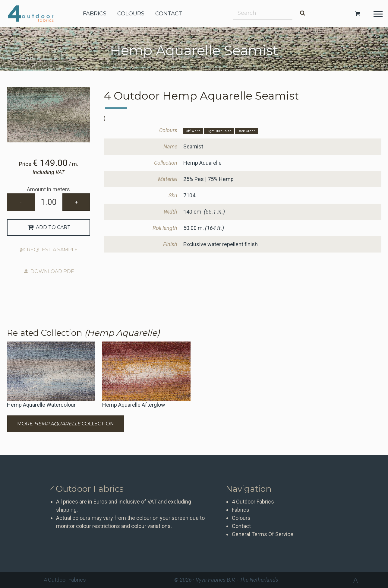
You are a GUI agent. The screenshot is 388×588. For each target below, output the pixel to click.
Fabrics (241, 510)
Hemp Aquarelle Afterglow (134, 405)
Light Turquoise (219, 131)
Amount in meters (48, 189)
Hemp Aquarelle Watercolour (41, 405)
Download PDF (49, 271)
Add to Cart (49, 227)
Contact (241, 526)
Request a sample (49, 250)
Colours (241, 518)
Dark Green (247, 131)
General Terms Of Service (263, 534)
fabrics (95, 14)
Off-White (193, 131)
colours (131, 14)
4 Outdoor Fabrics (35, 14)
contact (169, 14)
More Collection (66, 424)
